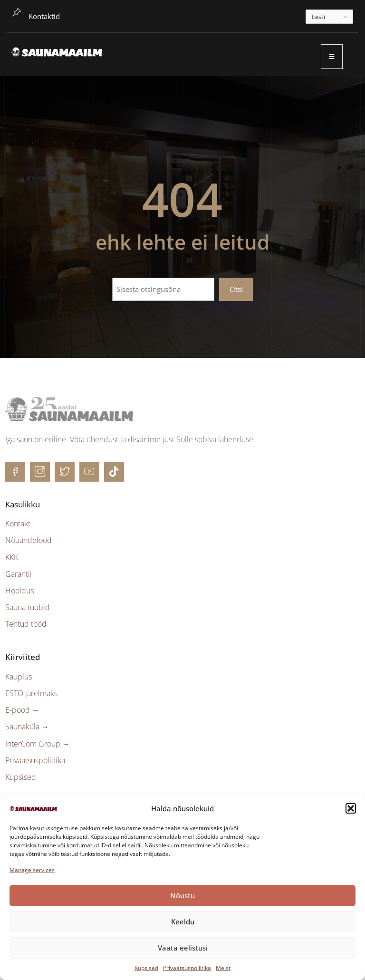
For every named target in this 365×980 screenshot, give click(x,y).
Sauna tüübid (28, 607)
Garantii (19, 574)
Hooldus (19, 591)
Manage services (32, 870)
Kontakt (18, 524)
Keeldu (183, 922)
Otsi (236, 289)
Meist (223, 968)
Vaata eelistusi (183, 948)
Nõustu (182, 895)
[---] (329, 17)
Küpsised (146, 968)
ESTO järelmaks (31, 693)
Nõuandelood (29, 540)
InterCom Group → (38, 744)
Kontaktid (44, 16)
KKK (12, 557)
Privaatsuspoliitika (187, 968)
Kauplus (19, 677)
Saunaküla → (27, 727)
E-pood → (22, 710)
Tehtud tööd (26, 624)
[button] (351, 808)
